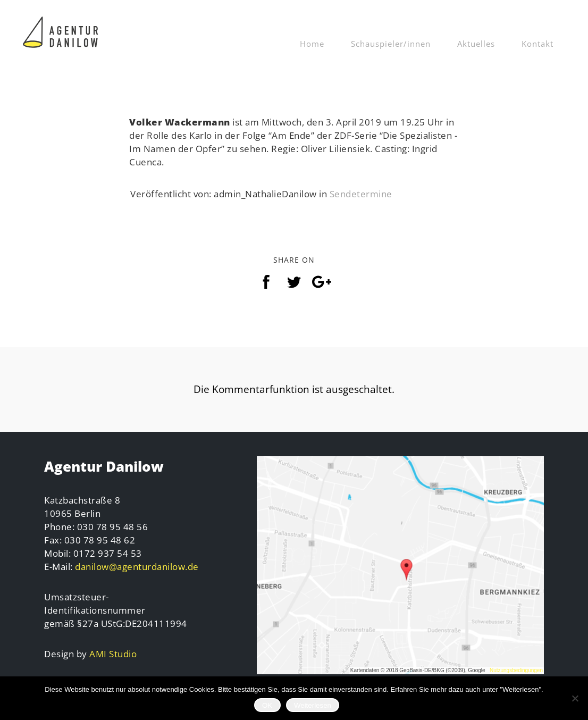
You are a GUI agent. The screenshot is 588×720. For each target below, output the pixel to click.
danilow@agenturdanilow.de (137, 567)
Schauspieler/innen (391, 44)
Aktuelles (476, 44)
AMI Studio (113, 654)
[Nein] (575, 698)
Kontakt (537, 44)
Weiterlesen (313, 705)
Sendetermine (361, 194)
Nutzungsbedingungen (516, 670)
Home (312, 44)
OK (267, 705)
